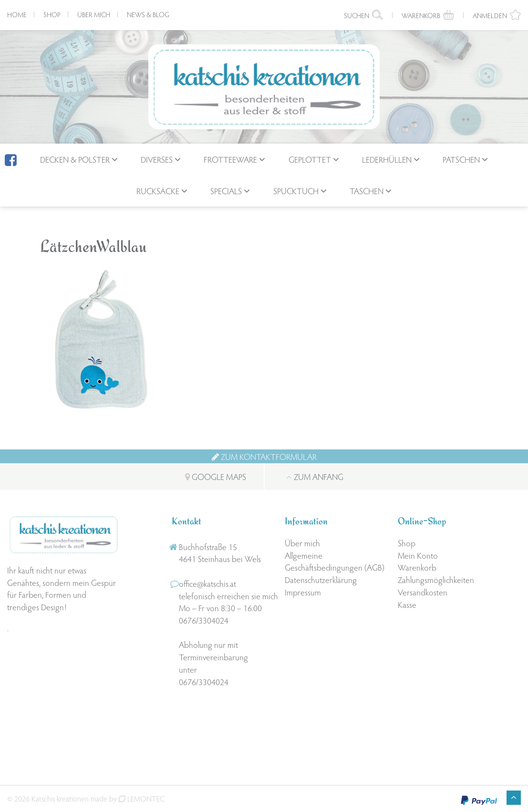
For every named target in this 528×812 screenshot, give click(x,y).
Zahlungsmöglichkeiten (436, 579)
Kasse (407, 604)
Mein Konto (418, 555)
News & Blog (148, 14)
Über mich (94, 14)
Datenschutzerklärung (321, 579)
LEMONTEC (142, 798)
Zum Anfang (315, 476)
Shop (52, 14)
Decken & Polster (75, 159)
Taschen (367, 191)
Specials (226, 191)
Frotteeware (230, 159)
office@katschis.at (207, 583)
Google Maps (216, 476)
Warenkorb (417, 567)
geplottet (310, 159)
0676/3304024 (204, 620)
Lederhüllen (387, 159)
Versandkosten (423, 592)
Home (17, 14)
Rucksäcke (158, 191)
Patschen (461, 159)
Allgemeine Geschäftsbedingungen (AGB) (335, 561)
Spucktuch (296, 191)
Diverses (157, 159)
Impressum (303, 592)
